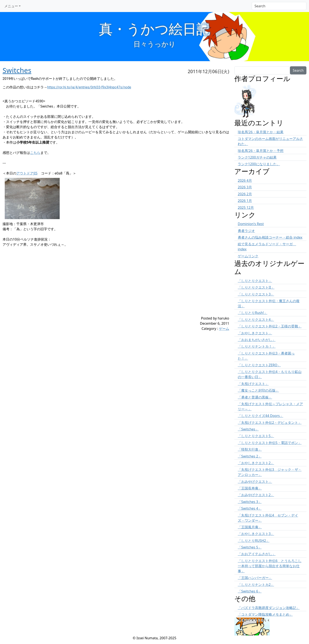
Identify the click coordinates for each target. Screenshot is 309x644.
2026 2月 (245, 194)
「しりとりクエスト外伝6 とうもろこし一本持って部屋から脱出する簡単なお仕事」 (270, 566)
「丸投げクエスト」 (253, 384)
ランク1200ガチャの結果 (257, 157)
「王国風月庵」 (250, 527)
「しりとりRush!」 (253, 313)
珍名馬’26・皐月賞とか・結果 (261, 132)
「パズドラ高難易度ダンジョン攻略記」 (269, 608)
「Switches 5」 (250, 547)
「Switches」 (248, 429)
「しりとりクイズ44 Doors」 (261, 416)
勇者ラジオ (246, 231)
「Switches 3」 (250, 502)
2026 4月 (245, 180)
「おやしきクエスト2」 (256, 463)
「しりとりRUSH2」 (254, 541)
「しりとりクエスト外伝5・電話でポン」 (270, 443)
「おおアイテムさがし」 (257, 554)
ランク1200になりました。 (259, 164)
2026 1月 (245, 201)
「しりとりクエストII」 (256, 287)
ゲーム (224, 329)
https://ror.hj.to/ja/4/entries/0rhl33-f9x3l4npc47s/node (89, 87)
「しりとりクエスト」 (255, 281)
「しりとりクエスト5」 (256, 436)
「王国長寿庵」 (250, 488)
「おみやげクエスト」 (255, 482)
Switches (17, 70)
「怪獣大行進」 (250, 449)
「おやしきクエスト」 (255, 333)
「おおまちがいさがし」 (257, 340)
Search (298, 70)
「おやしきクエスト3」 (256, 534)
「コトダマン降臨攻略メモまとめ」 (265, 614)
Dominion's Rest (251, 224)
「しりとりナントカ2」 (256, 585)
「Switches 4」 (250, 508)
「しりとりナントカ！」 (257, 346)
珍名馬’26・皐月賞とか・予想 (261, 151)
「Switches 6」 (250, 591)
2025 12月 (246, 208)
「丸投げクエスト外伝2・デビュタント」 (270, 423)
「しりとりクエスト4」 (256, 320)
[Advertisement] (97, 286)
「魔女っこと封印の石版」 (258, 390)
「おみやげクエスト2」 (256, 495)
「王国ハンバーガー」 (255, 578)
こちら (35, 153)
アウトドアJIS (27, 173)
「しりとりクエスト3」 (256, 294)
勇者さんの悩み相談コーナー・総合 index (270, 237)
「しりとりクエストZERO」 (259, 365)
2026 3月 (245, 187)
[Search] (279, 6)
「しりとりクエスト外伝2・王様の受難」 (270, 326)
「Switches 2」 (250, 456)
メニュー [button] (11, 6)
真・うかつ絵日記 (154, 29)
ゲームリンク (248, 256)
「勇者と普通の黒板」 (255, 397)
